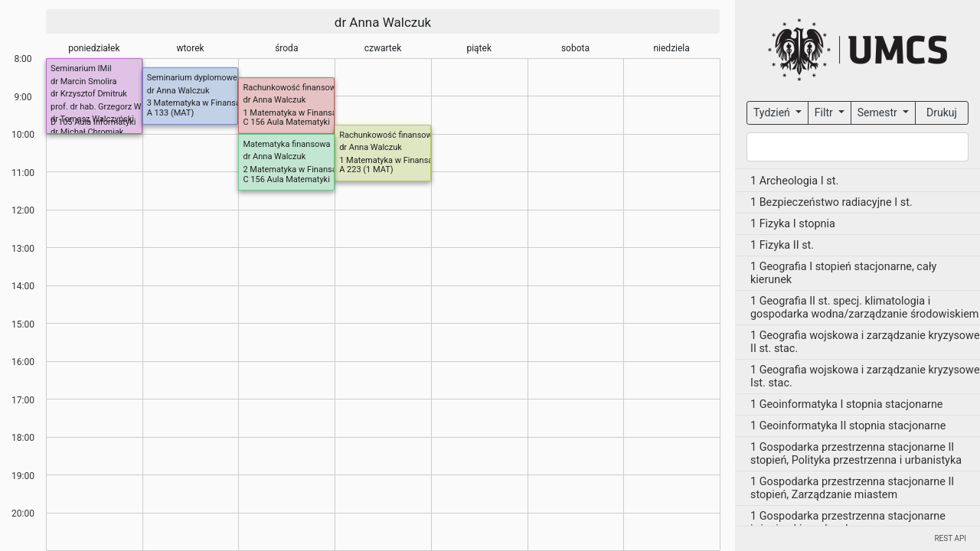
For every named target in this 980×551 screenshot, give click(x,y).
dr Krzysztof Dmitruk (89, 94)
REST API (950, 538)
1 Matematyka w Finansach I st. (399, 160)
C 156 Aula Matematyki (286, 122)
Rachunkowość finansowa (292, 88)
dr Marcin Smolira (83, 82)
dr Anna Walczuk (383, 22)
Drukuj (942, 112)
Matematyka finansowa (286, 144)
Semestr (879, 112)
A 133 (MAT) (171, 113)
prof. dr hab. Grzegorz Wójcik (105, 107)
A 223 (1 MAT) (366, 170)
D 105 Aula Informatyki (93, 122)
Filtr (825, 112)
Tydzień (773, 112)
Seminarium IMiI (81, 68)
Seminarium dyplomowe (192, 78)
